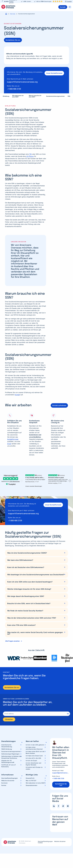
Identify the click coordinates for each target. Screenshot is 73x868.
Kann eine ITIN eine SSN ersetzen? (21, 623)
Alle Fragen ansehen (12, 639)
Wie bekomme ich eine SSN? (18, 94)
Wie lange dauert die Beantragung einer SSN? (26, 594)
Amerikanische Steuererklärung (7, 744)
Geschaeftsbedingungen (10, 777)
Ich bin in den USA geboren (35, 743)
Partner (4, 784)
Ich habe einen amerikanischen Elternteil (34, 747)
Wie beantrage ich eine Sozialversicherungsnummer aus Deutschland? (36, 573)
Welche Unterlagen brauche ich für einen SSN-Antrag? (29, 587)
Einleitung (6, 94)
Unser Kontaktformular (53, 72)
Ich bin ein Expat (31, 759)
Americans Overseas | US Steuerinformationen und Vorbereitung (8, 7)
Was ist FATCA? (31, 779)
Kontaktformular (13, 437)
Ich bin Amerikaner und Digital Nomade (34, 762)
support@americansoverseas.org (22, 80)
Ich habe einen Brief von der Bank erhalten (35, 751)
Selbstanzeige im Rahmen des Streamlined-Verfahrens (11, 756)
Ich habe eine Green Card (34, 754)
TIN (30, 152)
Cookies (40, 841)
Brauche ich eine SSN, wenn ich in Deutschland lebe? (29, 602)
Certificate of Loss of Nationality (8, 764)
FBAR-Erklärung (7, 748)
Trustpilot (69, 1)
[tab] (36, 551)
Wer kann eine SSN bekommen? (20, 558)
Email (9, 442)
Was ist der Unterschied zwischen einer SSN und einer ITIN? (32, 616)
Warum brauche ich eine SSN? (35, 94)
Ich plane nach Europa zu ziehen (34, 767)
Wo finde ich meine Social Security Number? (25, 609)
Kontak (17, 393)
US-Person (30, 154)
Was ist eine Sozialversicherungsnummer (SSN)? (27, 551)
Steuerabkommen (32, 784)
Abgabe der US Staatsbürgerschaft (8, 760)
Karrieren (4, 781)
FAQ (69, 94)
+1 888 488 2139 (14, 87)
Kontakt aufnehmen (59, 403)
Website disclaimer (8, 779)
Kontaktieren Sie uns (13, 40)
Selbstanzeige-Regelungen (10, 752)
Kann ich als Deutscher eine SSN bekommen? (26, 565)
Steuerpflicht (30, 777)
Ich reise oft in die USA (33, 757)
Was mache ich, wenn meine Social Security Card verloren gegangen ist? (35, 631)
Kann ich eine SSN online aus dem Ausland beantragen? (30, 580)
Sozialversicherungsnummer (55, 94)
